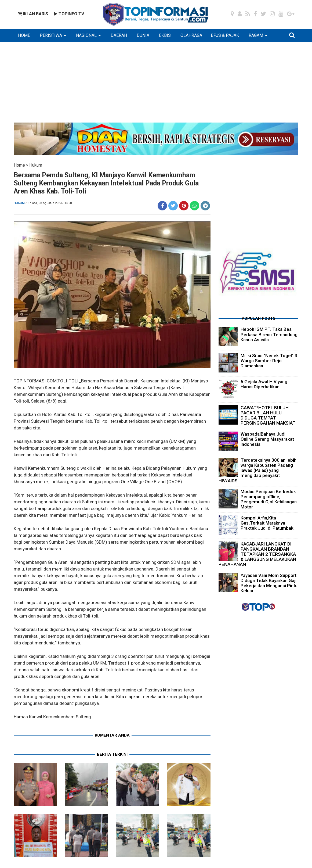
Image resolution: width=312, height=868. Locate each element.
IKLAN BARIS (33, 14)
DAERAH (119, 35)
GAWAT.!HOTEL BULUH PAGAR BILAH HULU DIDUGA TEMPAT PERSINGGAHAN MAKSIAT (268, 415)
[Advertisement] (156, 85)
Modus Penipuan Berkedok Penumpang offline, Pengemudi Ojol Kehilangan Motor (269, 499)
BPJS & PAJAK (225, 35)
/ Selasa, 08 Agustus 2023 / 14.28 (49, 203)
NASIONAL (86, 35)
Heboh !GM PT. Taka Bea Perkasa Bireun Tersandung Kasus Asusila (269, 334)
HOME (24, 35)
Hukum (36, 165)
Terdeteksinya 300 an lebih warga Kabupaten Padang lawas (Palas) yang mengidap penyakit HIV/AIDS (257, 470)
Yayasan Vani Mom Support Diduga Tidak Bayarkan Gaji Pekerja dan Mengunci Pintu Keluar (269, 583)
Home (19, 165)
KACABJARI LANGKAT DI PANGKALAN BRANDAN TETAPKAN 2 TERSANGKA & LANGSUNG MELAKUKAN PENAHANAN (257, 554)
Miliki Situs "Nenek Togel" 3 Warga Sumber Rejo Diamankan (269, 361)
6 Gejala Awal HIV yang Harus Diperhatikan (264, 384)
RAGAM (256, 35)
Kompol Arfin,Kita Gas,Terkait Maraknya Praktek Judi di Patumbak (267, 523)
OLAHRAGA (191, 35)
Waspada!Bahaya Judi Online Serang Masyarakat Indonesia (267, 439)
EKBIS (165, 35)
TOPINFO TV (69, 14)
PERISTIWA (51, 35)
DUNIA (143, 35)
